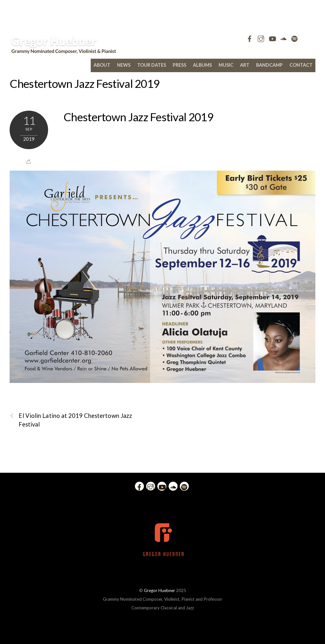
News (124, 65)
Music (226, 65)
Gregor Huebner (159, 590)
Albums (202, 65)
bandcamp (269, 65)
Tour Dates (152, 65)
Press (179, 65)
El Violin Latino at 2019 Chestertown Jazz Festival (71, 420)
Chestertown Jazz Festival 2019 (84, 83)
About (102, 65)
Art (245, 65)
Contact (301, 65)
